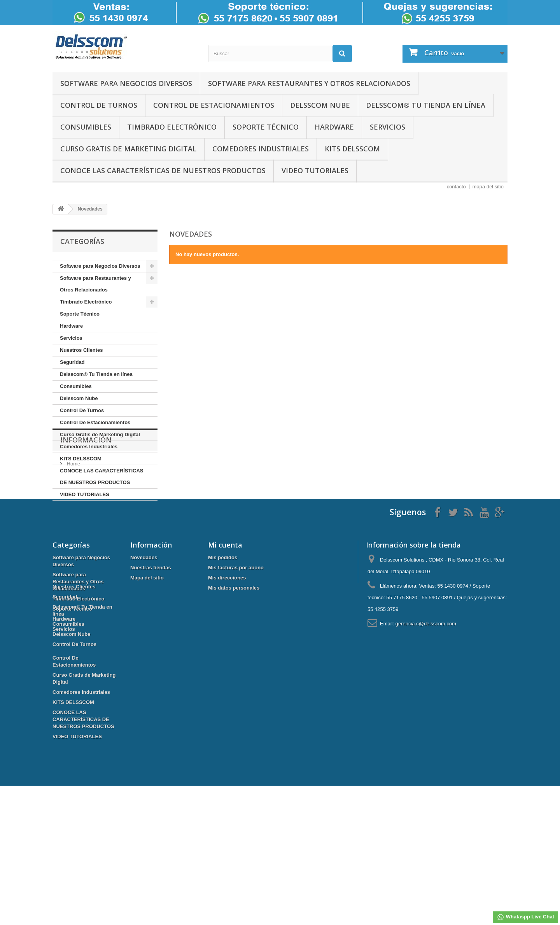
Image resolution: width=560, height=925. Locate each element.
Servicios (388, 127)
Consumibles (86, 127)
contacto (456, 187)
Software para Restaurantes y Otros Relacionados (309, 83)
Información (86, 524)
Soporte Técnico (266, 127)
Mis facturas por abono (236, 651)
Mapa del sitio (147, 661)
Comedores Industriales (261, 149)
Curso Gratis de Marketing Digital (128, 149)
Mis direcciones (227, 661)
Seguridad (72, 362)
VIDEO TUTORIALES (315, 170)
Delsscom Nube (320, 105)
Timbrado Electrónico (172, 127)
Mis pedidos (223, 641)
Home (73, 545)
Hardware (334, 127)
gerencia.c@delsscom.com (426, 707)
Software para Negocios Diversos (126, 83)
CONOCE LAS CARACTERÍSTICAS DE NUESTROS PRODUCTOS (163, 170)
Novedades (144, 641)
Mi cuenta (225, 628)
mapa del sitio (488, 187)
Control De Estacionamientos (214, 105)
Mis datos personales (234, 671)
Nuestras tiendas (151, 651)
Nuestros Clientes (81, 350)
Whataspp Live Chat (525, 917)
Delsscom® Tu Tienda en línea (426, 105)
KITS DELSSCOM (352, 149)
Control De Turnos (99, 105)
